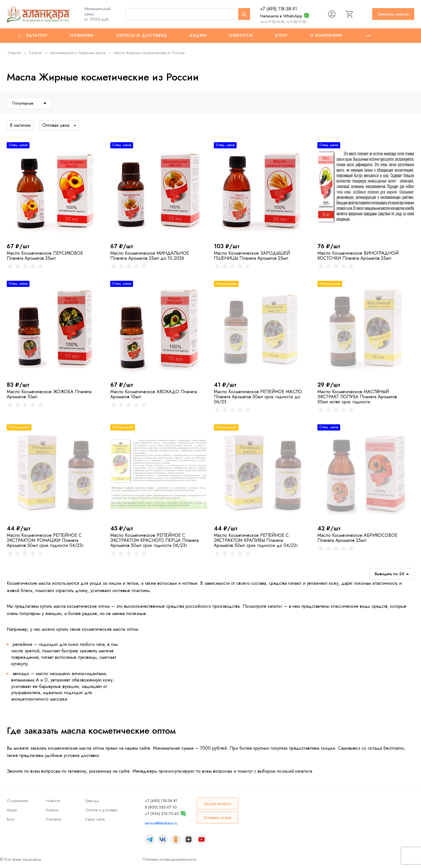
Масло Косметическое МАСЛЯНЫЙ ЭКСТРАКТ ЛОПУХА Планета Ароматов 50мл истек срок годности (357, 397)
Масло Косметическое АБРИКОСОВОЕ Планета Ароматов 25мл (357, 538)
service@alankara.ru (161, 823)
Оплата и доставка (142, 35)
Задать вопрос (217, 803)
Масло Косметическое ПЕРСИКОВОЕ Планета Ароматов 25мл (45, 256)
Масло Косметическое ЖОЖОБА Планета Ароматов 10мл (49, 394)
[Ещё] (368, 36)
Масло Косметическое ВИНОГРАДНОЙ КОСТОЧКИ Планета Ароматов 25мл (358, 256)
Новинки (82, 35)
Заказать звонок (393, 14)
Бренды (92, 801)
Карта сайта (95, 819)
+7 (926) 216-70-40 (162, 814)
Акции (198, 35)
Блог (281, 35)
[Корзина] (350, 14)
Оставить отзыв (217, 818)
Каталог (33, 35)
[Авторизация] (332, 14)
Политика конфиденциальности (169, 859)
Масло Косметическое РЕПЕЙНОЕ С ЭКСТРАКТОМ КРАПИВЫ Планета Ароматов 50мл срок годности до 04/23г (256, 540)
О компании (326, 35)
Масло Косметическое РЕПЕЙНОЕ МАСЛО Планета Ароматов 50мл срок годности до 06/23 (258, 397)
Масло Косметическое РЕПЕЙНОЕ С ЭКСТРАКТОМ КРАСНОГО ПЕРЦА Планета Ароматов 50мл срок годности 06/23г (155, 540)
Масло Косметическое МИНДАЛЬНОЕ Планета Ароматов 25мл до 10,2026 (150, 256)
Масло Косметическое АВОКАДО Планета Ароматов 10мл (154, 394)
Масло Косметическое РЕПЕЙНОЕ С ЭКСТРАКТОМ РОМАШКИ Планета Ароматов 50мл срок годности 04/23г (45, 540)
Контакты (54, 819)
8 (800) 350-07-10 (161, 807)
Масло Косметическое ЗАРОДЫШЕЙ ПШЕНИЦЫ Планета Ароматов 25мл (252, 256)
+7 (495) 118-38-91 (279, 9)
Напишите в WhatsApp (281, 16)
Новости (241, 35)
